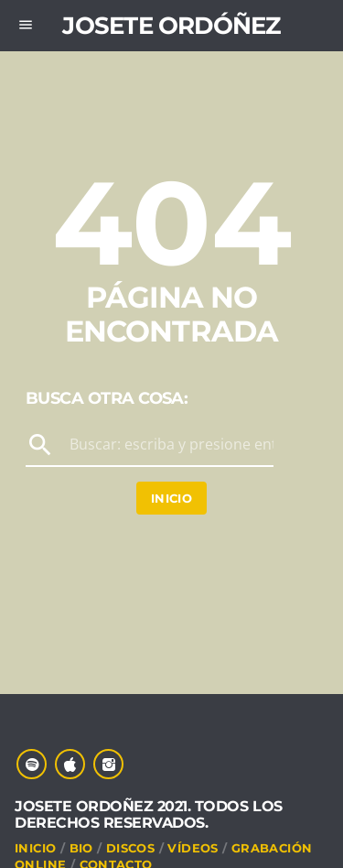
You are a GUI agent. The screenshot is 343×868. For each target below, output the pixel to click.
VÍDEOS (193, 848)
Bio (81, 848)
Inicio (171, 498)
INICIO (35, 848)
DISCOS (130, 848)
